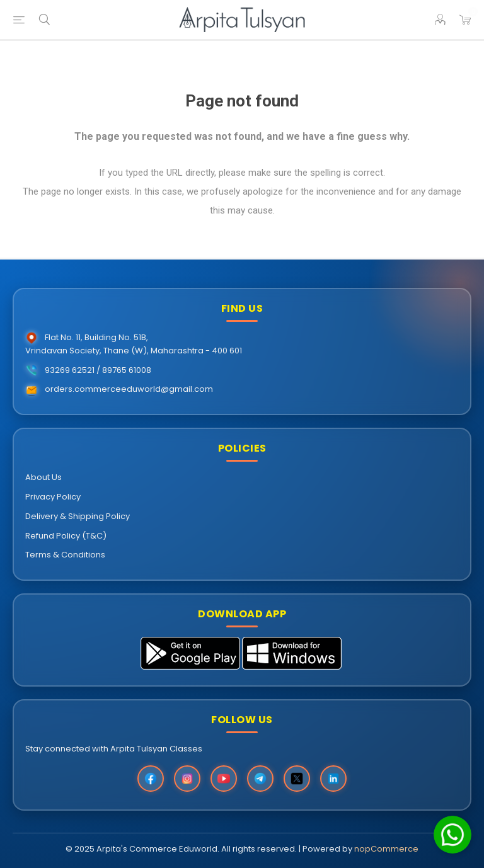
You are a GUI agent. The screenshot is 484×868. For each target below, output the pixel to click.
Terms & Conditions (65, 555)
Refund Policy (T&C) (66, 536)
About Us (43, 477)
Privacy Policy (53, 497)
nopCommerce (386, 849)
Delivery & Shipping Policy (78, 516)
